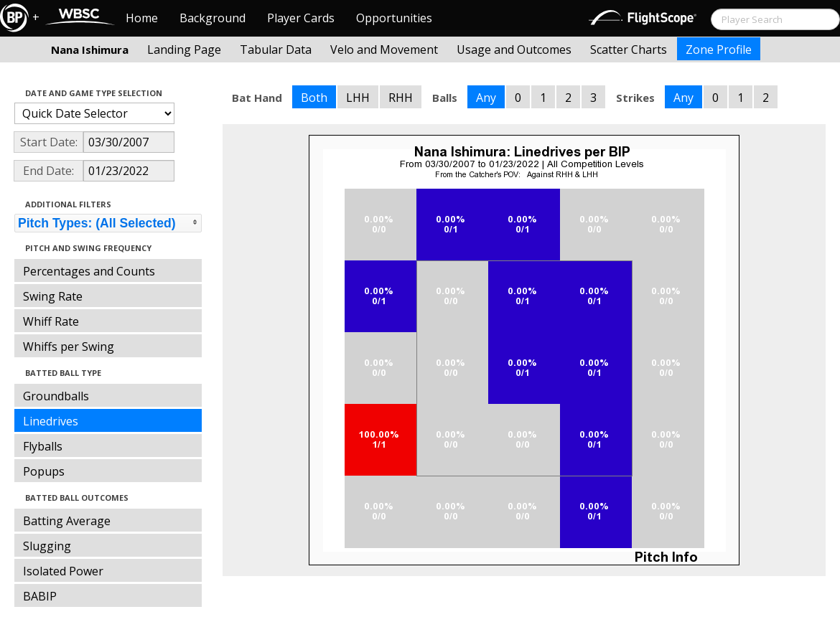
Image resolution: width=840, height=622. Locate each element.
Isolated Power (63, 571)
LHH (358, 98)
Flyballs (43, 446)
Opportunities (394, 18)
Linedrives (51, 421)
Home (142, 18)
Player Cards (301, 18)
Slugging (47, 546)
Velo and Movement (384, 50)
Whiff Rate (51, 321)
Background (213, 18)
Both (314, 98)
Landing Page (184, 50)
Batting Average (67, 521)
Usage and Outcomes (514, 50)
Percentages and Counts (89, 271)
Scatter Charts (629, 50)
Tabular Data (276, 50)
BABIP (40, 596)
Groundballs (56, 396)
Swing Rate (53, 296)
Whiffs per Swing (69, 347)
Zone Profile (719, 50)
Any (486, 98)
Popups (44, 471)
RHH (401, 98)
